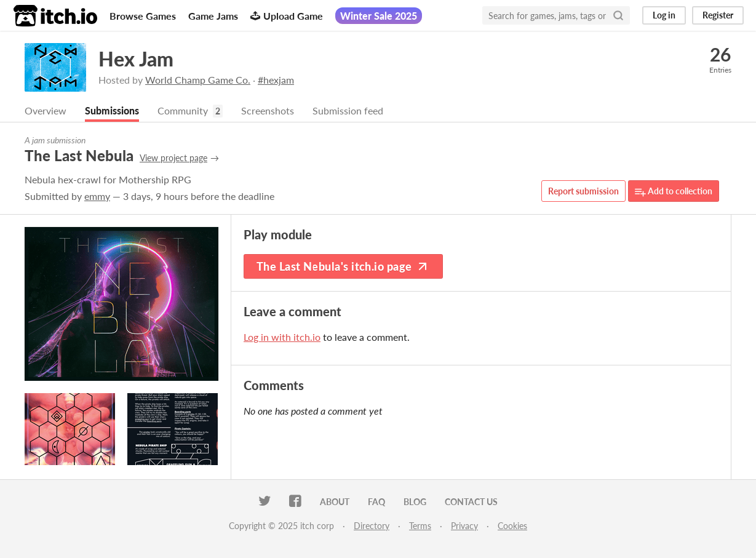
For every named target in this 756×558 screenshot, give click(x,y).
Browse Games (143, 16)
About (335, 502)
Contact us (471, 502)
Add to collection (674, 192)
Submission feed (348, 110)
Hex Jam (136, 59)
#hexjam (276, 80)
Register (718, 15)
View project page (173, 158)
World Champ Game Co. (198, 80)
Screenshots (268, 110)
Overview (46, 110)
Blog (415, 502)
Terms (420, 526)
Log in (664, 15)
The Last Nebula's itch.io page (343, 266)
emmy (97, 196)
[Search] (618, 15)
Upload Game (287, 16)
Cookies (512, 526)
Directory (372, 526)
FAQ (376, 502)
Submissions (112, 110)
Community (183, 110)
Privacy (464, 526)
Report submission (583, 191)
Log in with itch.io (282, 337)
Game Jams (213, 16)
